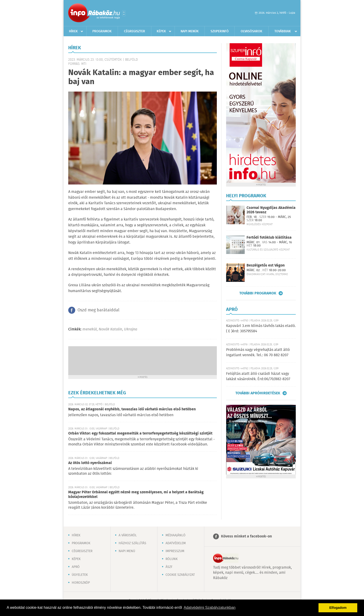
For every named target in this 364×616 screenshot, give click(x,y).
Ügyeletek (80, 575)
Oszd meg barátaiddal (98, 310)
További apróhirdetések (258, 393)
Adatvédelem (176, 543)
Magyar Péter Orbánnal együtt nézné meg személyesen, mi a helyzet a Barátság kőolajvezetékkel (136, 495)
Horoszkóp (81, 583)
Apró (76, 567)
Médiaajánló (175, 535)
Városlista (124, 13)
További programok (258, 293)
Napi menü (127, 551)
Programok (102, 31)
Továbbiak (283, 31)
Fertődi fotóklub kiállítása (269, 238)
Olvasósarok (252, 31)
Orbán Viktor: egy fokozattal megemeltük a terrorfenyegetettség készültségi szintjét (140, 433)
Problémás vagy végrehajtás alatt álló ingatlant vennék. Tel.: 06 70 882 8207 (258, 352)
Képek (161, 31)
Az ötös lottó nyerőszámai (90, 463)
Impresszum (175, 551)
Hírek (73, 31)
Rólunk (172, 559)
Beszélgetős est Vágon (266, 265)
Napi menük (190, 31)
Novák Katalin (110, 329)
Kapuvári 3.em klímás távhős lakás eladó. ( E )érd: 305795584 (261, 328)
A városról (128, 535)
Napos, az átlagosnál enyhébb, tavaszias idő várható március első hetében (132, 409)
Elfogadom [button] (338, 608)
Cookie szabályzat (180, 575)
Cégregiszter (135, 31)
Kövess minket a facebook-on (246, 536)
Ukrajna (131, 329)
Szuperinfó (220, 31)
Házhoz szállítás (132, 543)
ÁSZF (169, 567)
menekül (90, 329)
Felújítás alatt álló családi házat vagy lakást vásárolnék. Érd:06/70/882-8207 (258, 376)
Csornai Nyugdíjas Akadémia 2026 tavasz (271, 210)
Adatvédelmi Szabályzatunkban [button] (210, 608)
